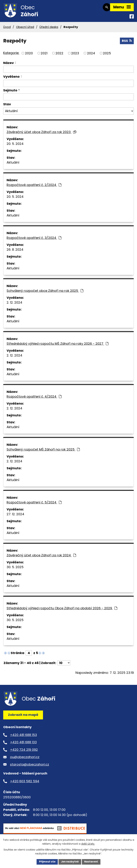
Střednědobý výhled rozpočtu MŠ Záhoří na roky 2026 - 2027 (58, 346)
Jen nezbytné (70, 862)
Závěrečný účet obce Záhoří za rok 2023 (41, 134)
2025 (107, 55)
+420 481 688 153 (23, 737)
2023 (75, 55)
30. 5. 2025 (15, 569)
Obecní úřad (25, 29)
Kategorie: (11, 55)
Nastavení (92, 862)
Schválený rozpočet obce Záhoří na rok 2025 (45, 293)
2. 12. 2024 (14, 304)
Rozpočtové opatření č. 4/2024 (34, 398)
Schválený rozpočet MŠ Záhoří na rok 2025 (43, 451)
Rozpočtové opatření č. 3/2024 (34, 240)
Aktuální (13, 164)
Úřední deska (49, 29)
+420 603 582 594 (25, 783)
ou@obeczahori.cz (25, 759)
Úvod (7, 29)
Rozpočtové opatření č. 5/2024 (34, 504)
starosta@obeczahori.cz (30, 766)
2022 (59, 55)
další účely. (88, 844)
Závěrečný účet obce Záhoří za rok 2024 (41, 557)
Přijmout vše (46, 862)
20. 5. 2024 (15, 146)
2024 (91, 55)
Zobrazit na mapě (23, 717)
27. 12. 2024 (15, 516)
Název (8, 65)
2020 (29, 55)
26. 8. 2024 (15, 251)
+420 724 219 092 (24, 751)
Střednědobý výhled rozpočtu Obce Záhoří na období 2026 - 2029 (62, 610)
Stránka (17, 655)
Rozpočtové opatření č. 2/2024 (34, 187)
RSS (127, 42)
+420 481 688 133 (23, 744)
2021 (44, 55)
